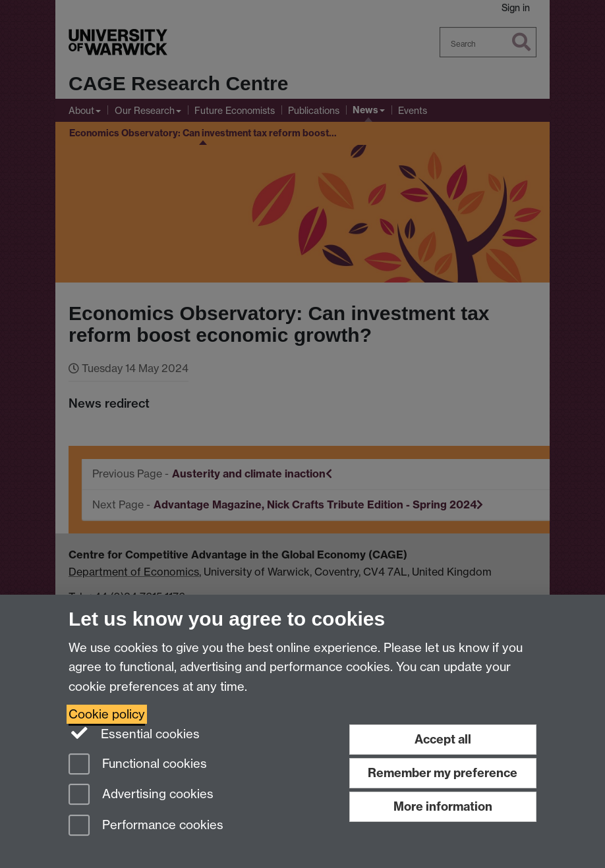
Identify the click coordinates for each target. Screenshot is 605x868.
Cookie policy (107, 714)
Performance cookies (146, 826)
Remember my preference (443, 773)
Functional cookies (138, 765)
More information (443, 806)
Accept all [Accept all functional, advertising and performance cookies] (443, 739)
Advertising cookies (141, 795)
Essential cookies (134, 733)
